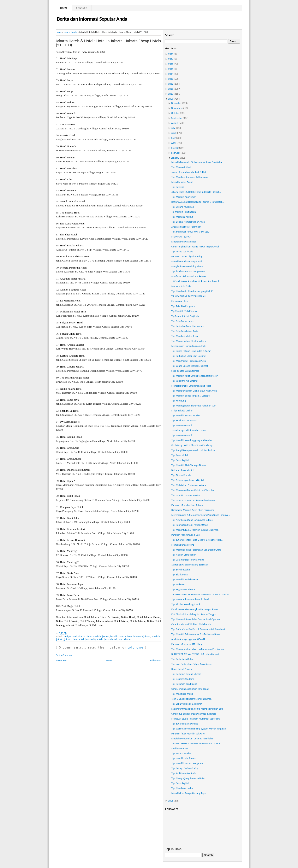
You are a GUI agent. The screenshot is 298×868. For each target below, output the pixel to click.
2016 (171, 64)
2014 (171, 74)
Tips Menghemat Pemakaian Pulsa (189, 361)
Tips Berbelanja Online (183, 659)
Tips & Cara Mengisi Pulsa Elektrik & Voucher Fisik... (197, 540)
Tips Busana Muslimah (183, 207)
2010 (171, 94)
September (177, 118)
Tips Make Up (178, 585)
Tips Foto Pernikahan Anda (185, 331)
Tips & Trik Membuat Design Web (188, 271)
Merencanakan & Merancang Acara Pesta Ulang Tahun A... (201, 515)
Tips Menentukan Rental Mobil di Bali (190, 599)
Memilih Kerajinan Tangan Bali (186, 262)
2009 (171, 99)
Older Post (156, 661)
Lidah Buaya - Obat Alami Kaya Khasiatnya (192, 445)
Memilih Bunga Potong (183, 545)
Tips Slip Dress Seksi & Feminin (187, 704)
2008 (171, 801)
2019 (171, 54)
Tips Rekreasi (178, 187)
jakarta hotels (70, 32)
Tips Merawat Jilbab (181, 167)
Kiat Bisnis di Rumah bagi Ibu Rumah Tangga (193, 614)
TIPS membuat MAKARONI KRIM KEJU (190, 232)
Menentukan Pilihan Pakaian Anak (188, 346)
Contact (82, 8)
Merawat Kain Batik (181, 286)
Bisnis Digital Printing (182, 669)
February (176, 153)
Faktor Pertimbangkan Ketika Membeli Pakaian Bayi (197, 709)
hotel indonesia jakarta (139, 637)
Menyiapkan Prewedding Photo (187, 266)
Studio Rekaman (180, 749)
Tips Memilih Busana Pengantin (187, 763)
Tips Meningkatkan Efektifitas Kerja (189, 341)
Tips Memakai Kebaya (182, 217)
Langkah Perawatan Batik (184, 242)
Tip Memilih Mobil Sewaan (185, 311)
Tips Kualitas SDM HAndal (184, 421)
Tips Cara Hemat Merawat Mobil (188, 560)
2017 (171, 59)
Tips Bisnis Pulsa (179, 575)
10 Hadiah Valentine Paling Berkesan (190, 565)
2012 (171, 84)
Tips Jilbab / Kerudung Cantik (186, 604)
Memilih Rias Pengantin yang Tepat (189, 793)
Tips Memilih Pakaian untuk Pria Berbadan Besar (196, 634)
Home (64, 8)
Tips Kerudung (178, 401)
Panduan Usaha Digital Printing (187, 257)
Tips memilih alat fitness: (184, 758)
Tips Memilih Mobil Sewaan (185, 580)
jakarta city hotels (94, 639)
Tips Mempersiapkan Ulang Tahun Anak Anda (194, 391)
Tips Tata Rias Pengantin (183, 306)
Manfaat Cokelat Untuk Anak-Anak (189, 276)
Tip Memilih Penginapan (184, 212)
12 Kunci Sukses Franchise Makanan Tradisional (195, 281)
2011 (171, 89)
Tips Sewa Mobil (180, 455)
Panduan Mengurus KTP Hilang (187, 644)
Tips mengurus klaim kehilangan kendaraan (193, 500)
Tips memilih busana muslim (186, 495)
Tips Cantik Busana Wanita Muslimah (190, 366)
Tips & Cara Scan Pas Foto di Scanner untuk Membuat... (199, 629)
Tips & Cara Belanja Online (185, 724)
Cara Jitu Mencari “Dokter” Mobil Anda (191, 624)
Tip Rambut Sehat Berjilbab (185, 316)
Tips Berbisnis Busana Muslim (186, 674)
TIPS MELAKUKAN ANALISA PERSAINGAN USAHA (196, 744)
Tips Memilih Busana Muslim (186, 416)
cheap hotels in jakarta (97, 637)
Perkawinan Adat (180, 301)
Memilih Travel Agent (182, 182)
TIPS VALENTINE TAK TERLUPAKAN (188, 296)
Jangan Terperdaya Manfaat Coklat (189, 172)
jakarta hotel (110, 639)
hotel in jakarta (118, 637)
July (173, 128)
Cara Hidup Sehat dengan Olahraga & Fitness (194, 714)
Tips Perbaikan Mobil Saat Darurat (188, 356)
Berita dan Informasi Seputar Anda (92, 19)
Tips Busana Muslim (181, 753)
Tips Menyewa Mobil (182, 426)
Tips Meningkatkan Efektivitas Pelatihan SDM (194, 406)
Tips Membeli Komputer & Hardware (190, 177)
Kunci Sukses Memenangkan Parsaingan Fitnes (195, 609)
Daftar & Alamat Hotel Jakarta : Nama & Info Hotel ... (198, 202)
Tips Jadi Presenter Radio (184, 773)
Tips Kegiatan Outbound (183, 590)
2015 (171, 69)
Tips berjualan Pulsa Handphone (188, 326)
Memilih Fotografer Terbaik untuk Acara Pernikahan (197, 162)
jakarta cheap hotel (74, 639)
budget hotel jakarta (74, 637)
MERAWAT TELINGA (181, 237)
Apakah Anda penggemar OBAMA (188, 639)
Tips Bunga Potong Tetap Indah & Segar (191, 351)
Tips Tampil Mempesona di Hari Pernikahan (193, 450)
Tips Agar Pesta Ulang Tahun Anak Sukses (192, 520)
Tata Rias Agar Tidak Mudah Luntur (189, 430)
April (174, 143)
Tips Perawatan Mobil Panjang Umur (190, 525)
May (174, 138)
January (175, 158)
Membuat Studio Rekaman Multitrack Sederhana (196, 719)
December (177, 103)
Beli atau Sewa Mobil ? (183, 470)
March (175, 148)
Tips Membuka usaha (182, 788)
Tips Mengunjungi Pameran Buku (188, 778)
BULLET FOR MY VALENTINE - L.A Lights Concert (195, 654)
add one (136, 647)
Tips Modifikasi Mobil (182, 694)
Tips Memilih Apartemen (184, 197)
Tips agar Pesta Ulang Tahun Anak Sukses (192, 664)
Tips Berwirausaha (181, 570)
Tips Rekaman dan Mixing (184, 684)
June (174, 133)
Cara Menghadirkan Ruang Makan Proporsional (195, 247)
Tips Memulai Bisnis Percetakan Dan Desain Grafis (196, 550)
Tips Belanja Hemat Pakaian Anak (188, 222)
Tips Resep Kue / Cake (182, 252)
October (175, 113)
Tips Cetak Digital (180, 460)
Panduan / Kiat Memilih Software (188, 734)
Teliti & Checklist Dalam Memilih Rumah (191, 699)
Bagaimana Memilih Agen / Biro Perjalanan (193, 510)
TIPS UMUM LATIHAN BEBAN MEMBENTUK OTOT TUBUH (200, 594)
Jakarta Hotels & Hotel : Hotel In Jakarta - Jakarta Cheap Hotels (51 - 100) (108, 43)
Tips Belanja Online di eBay (185, 768)
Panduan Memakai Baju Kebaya (187, 505)
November (177, 108)
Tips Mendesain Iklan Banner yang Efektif (192, 291)
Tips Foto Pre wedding (183, 321)
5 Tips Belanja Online (182, 411)
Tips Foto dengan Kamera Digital (187, 480)
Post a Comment (64, 655)
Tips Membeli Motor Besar (185, 336)
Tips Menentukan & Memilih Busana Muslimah (195, 530)
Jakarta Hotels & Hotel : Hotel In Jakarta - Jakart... (196, 192)
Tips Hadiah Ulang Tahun (184, 555)
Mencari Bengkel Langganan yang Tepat (191, 386)
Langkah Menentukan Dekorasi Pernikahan (193, 739)
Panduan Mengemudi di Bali (186, 535)
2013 (171, 79)
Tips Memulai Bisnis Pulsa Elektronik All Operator (196, 619)
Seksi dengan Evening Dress (185, 371)
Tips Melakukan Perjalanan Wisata (189, 485)
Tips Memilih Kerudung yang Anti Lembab (192, 440)
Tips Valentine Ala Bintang (184, 381)
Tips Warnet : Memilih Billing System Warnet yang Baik (199, 729)
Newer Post (62, 661)
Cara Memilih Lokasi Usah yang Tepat (190, 689)
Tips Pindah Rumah (181, 475)
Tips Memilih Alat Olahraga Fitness (189, 465)
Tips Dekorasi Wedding (183, 679)
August (175, 123)
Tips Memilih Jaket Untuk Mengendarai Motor (195, 376)
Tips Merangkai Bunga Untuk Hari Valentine (193, 490)
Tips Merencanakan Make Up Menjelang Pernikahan (198, 649)
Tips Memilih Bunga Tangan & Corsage (190, 396)
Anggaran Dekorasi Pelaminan (186, 227)
